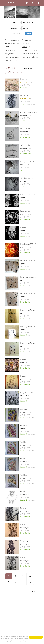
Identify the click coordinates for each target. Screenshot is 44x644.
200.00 (23, 121)
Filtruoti (28, 34)
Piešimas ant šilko (29, 57)
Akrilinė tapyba (10, 40)
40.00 (22, 170)
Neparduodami (26, 137)
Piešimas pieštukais (12, 61)
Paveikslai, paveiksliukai (30, 54)
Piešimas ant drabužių (13, 57)
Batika (24, 43)
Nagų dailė (9, 54)
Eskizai (7, 47)
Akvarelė (25, 40)
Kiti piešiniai (9, 50)
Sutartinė (24, 88)
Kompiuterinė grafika (30, 50)
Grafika (25, 47)
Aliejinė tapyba (10, 43)
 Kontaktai (37, 592)
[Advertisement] (22, 619)
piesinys (11, 3)
